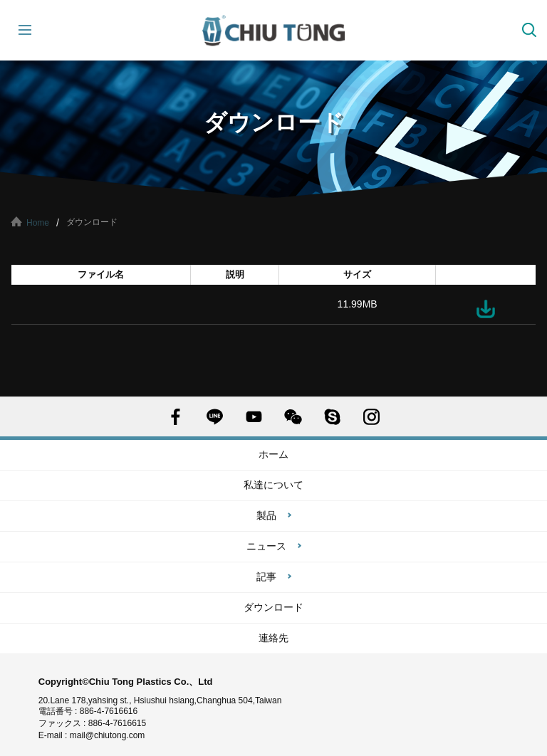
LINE (215, 417)
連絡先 (273, 638)
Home (38, 223)
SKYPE (332, 417)
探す (529, 30)
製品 (266, 515)
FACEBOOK (176, 417)
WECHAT (293, 417)
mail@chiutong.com (113, 735)
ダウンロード (486, 309)
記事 (266, 577)
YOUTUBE (254, 417)
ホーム (273, 454)
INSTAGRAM (371, 417)
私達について (273, 485)
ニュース (266, 546)
